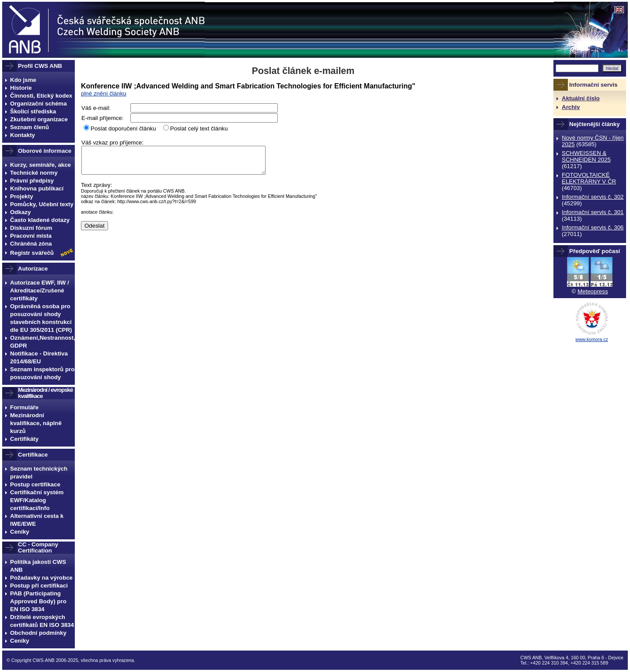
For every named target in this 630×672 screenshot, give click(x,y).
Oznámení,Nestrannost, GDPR (42, 342)
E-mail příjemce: (102, 118)
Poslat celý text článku (199, 128)
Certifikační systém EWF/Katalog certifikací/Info (37, 500)
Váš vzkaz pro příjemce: (112, 142)
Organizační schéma (38, 104)
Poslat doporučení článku (123, 128)
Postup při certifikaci (39, 586)
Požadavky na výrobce (41, 578)
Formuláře (24, 407)
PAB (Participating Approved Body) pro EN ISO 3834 (38, 601)
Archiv (571, 107)
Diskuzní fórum (31, 228)
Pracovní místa (31, 236)
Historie (21, 88)
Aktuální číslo (581, 98)
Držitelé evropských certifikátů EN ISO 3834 (42, 621)
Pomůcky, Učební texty (42, 204)
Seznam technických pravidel (39, 473)
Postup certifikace (35, 484)
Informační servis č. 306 (593, 227)
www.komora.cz (592, 339)
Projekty (22, 196)
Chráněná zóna (31, 244)
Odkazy (20, 212)
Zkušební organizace (39, 119)
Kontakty (23, 135)
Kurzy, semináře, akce (40, 165)
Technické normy (34, 173)
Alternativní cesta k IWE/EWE (37, 520)
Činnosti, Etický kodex (41, 96)
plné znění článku (104, 93)
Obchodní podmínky (38, 633)
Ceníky (20, 532)
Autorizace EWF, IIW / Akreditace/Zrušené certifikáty (40, 290)
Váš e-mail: (96, 108)
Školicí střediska (33, 111)
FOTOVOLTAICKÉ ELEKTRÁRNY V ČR (589, 178)
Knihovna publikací (37, 188)
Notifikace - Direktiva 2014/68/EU (39, 357)
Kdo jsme (23, 80)
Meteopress (593, 291)
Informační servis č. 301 (593, 212)
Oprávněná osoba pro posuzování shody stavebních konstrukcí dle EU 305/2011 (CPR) (41, 318)
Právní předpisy (32, 181)
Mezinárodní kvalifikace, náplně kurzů (36, 423)
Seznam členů (30, 127)
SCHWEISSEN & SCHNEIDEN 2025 (586, 156)
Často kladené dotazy (40, 220)
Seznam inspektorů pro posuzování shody (42, 373)
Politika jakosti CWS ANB (38, 566)
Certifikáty (24, 439)
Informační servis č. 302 (593, 197)
